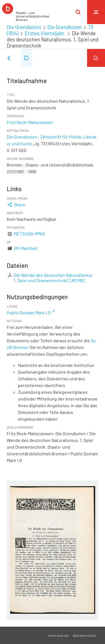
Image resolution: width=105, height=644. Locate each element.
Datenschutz (85, 635)
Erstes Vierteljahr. (45, 33)
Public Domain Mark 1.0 (29, 312)
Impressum (59, 635)
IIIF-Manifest (26, 248)
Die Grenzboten (24, 27)
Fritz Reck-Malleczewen (30, 122)
